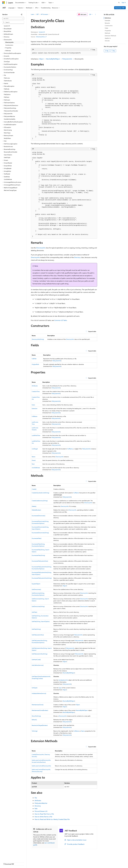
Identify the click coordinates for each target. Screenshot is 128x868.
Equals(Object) (36, 584)
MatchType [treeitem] (7, 133)
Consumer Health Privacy (55, 862)
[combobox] (13, 18)
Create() (34, 489)
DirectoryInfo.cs (41, 37)
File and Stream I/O (41, 811)
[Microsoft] (4, 3)
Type (60, 688)
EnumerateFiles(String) (38, 555)
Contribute (34, 862)
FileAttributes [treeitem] (8, 81)
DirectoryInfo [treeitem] (9, 42)
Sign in (124, 2)
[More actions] (95, 14)
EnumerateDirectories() (38, 516)
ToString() (35, 731)
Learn (33, 14)
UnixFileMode (36, 468)
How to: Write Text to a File (43, 817)
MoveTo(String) (36, 716)
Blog (26, 862)
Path (36, 809)
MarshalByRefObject (53, 59)
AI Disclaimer (6, 862)
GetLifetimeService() (38, 665)
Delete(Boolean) (36, 510)
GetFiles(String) (36, 629)
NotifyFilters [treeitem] (7, 138)
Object (41, 59)
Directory (77, 257)
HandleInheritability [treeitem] (10, 119)
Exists (33, 405)
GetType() (35, 688)
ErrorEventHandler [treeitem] (9, 72)
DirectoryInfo (41, 248)
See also (107, 41)
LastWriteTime (36, 435)
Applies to (108, 38)
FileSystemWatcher (41, 803)
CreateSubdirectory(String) (40, 501)
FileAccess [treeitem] (7, 78)
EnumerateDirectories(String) (40, 533)
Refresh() (34, 720)
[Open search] (119, 3)
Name (33, 457)
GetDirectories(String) (38, 606)
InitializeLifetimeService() (39, 693)
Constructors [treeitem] (9, 45)
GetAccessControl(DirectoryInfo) (41, 766)
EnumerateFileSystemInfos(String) (42, 578)
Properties (108, 31)
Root (33, 464)
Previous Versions (17, 862)
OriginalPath (35, 364)
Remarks (107, 23)
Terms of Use (70, 862)
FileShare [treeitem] (6, 97)
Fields (106, 28)
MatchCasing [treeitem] (8, 130)
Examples (108, 20)
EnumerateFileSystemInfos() (40, 561)
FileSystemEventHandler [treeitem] (11, 111)
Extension (35, 408)
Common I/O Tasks (61, 320)
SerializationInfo (63, 680)
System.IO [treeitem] (7, 26)
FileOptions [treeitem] (7, 94)
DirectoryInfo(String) (38, 339)
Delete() (34, 506)
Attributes (35, 386)
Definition (108, 18)
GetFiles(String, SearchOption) (41, 621)
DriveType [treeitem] (7, 62)
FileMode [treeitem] (7, 89)
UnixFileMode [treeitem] (8, 179)
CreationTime (36, 391)
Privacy (42, 862)
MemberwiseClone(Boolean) (40, 710)
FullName (35, 416)
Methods (107, 33)
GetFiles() (34, 612)
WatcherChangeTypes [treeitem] (10, 190)
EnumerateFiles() (37, 538)
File (36, 798)
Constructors (109, 26)
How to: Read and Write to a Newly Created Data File (52, 819)
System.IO (42, 32)
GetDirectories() (36, 589)
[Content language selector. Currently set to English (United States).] (11, 858)
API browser (44, 14)
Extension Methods (110, 36)
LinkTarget (35, 449)
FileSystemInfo (67, 59)
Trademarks (80, 862)
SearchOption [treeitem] (8, 155)
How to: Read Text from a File (44, 814)
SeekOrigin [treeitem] (7, 157)
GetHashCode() (36, 660)
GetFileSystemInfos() (38, 635)
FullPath (34, 359)
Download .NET (120, 8)
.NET (37, 14)
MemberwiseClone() (38, 705)
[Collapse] (22, 14)
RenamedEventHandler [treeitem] (11, 152)
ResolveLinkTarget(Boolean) (40, 725)
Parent (34, 460)
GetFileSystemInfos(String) (40, 654)
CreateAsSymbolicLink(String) (40, 493)
